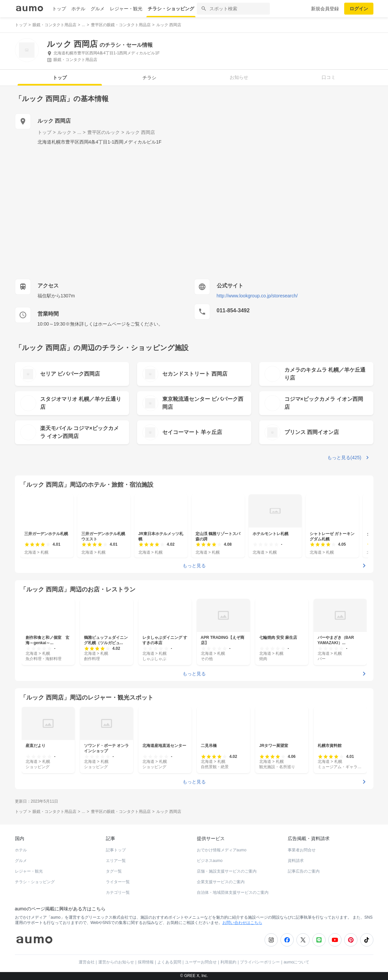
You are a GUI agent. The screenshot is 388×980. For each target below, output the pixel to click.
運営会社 (87, 962)
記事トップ (116, 850)
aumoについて (296, 962)
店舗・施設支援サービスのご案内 (227, 871)
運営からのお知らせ (116, 962)
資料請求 (296, 861)
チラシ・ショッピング (171, 9)
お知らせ (239, 77)
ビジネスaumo (210, 861)
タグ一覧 (114, 871)
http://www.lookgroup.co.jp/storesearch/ (257, 296)
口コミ (329, 77)
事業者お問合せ (302, 850)
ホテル (78, 9)
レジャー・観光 (126, 9)
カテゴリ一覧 (118, 892)
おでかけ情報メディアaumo (222, 850)
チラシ (149, 78)
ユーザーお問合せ (201, 962)
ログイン (359, 9)
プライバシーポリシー (260, 962)
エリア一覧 (116, 861)
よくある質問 (169, 962)
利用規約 (228, 962)
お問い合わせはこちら (242, 923)
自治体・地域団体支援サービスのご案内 (233, 892)
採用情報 (146, 962)
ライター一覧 (118, 882)
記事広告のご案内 (304, 871)
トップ (59, 9)
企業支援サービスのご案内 (221, 882)
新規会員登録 (325, 9)
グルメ (98, 9)
